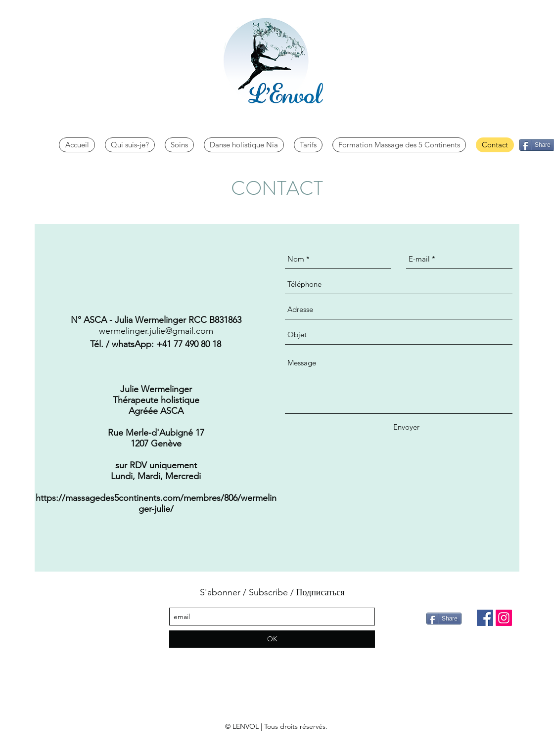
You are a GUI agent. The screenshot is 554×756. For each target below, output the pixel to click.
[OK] (272, 639)
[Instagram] (504, 618)
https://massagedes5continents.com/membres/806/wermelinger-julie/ (156, 503)
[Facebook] (485, 618)
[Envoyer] (406, 427)
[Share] (444, 619)
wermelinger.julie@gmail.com (156, 331)
